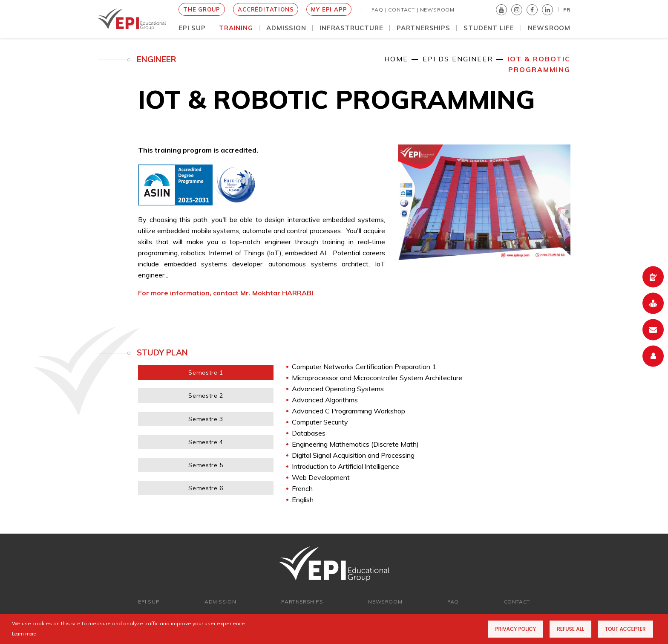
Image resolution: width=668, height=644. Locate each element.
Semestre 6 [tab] (206, 488)
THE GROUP (202, 9)
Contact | (403, 10)
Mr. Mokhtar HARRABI (277, 293)
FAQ (453, 602)
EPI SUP (149, 602)
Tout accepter (625, 629)
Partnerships (302, 602)
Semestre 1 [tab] (206, 373)
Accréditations (266, 9)
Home (396, 59)
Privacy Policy (515, 629)
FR (567, 10)
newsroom (385, 602)
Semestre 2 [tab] (206, 396)
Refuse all (570, 629)
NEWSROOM (437, 10)
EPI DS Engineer (458, 59)
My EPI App (329, 9)
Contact (517, 602)
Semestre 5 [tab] (206, 465)
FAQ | (379, 10)
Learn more (24, 634)
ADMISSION (220, 602)
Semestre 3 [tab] (206, 419)
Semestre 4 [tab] (206, 442)
